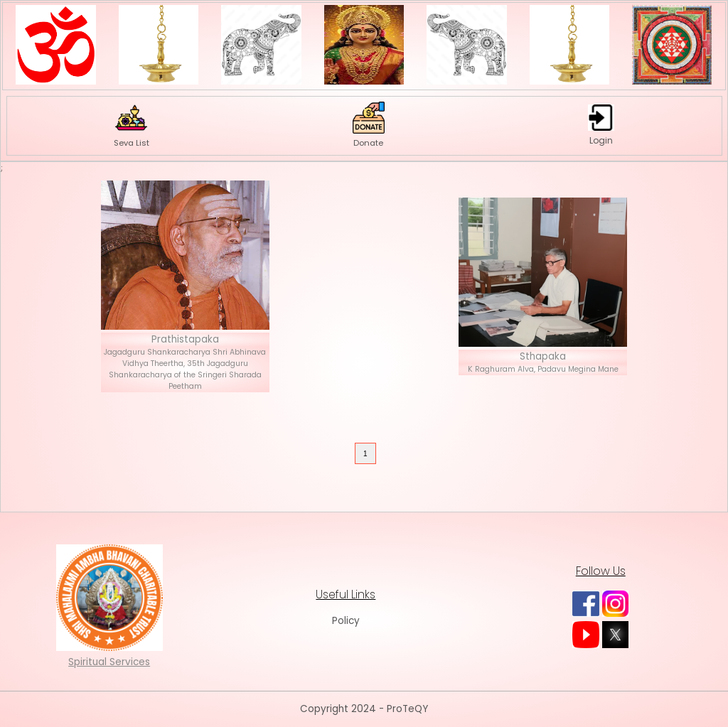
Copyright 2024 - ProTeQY (364, 709)
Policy (346, 621)
